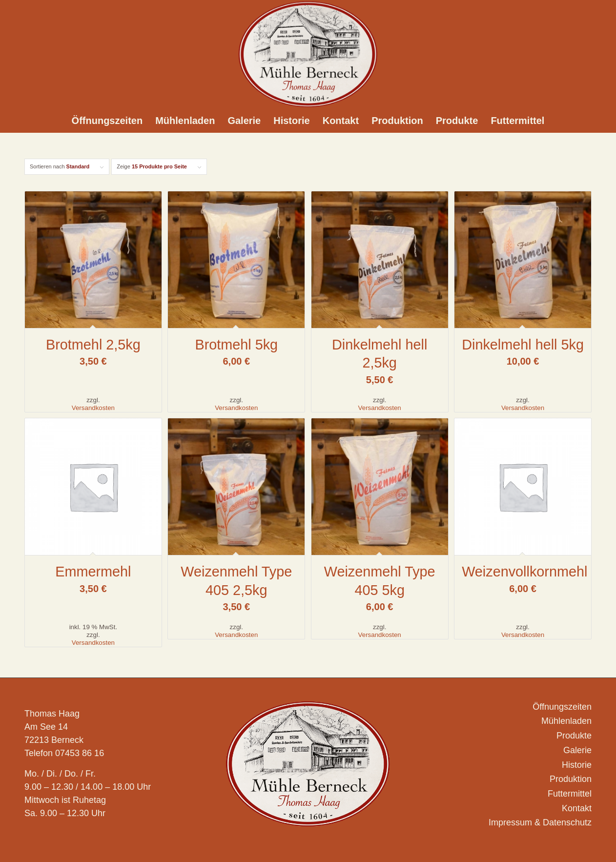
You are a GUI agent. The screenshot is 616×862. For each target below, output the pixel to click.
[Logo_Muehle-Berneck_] (308, 54)
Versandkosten (93, 408)
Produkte (574, 736)
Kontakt (577, 808)
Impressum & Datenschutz (540, 822)
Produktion (571, 779)
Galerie (577, 750)
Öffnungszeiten (562, 707)
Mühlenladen (566, 721)
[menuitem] (107, 121)
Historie (577, 765)
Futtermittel (570, 794)
